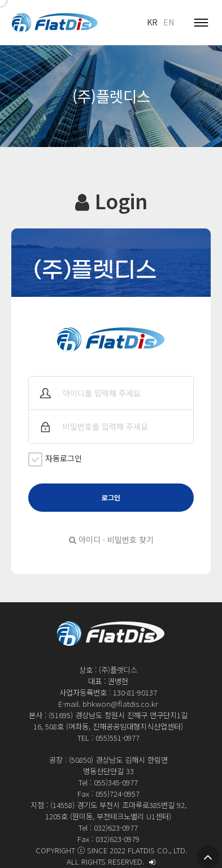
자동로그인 (55, 459)
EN (169, 22)
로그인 (111, 498)
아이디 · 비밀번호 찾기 (111, 539)
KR (152, 22)
